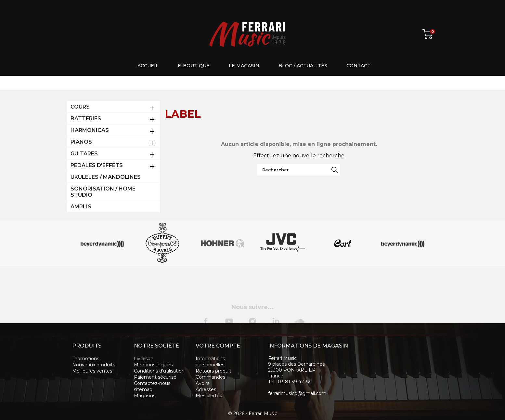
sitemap (143, 389)
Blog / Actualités (303, 66)
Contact (358, 66)
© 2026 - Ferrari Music (253, 413)
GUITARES (84, 154)
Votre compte (218, 346)
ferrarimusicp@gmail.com (297, 393)
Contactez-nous (152, 383)
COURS (80, 107)
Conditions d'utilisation (159, 371)
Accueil (148, 66)
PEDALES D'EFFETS (97, 165)
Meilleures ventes (92, 371)
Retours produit (214, 371)
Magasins (145, 396)
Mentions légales (153, 365)
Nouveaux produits (94, 365)
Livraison (144, 359)
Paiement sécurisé (155, 377)
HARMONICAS (90, 130)
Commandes (210, 377)
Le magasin (244, 66)
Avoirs (202, 383)
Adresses (206, 389)
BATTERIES (86, 118)
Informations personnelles (210, 362)
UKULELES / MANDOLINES (106, 177)
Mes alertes (209, 396)
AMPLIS (81, 207)
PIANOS (81, 142)
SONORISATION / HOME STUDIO (103, 192)
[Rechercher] (299, 170)
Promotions (86, 359)
